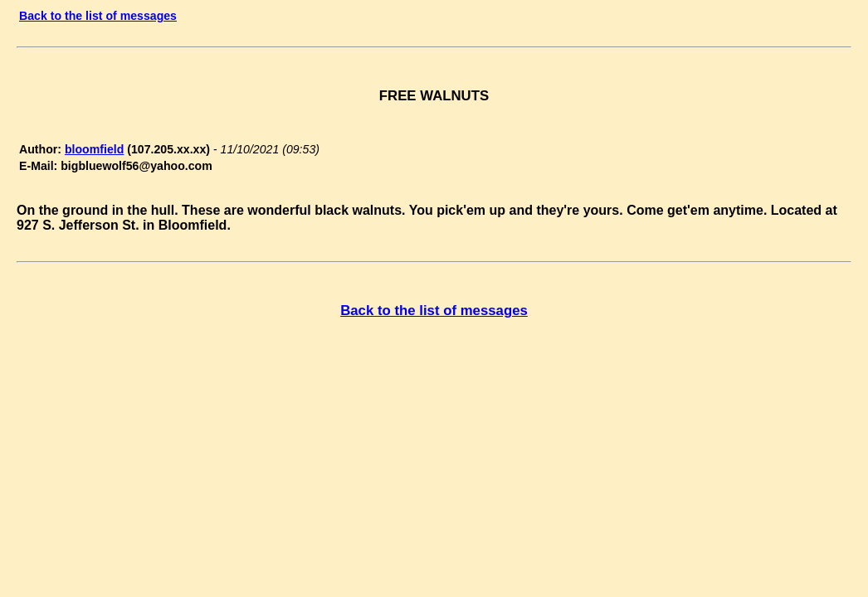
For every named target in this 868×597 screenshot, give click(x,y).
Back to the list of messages (98, 16)
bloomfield (94, 149)
